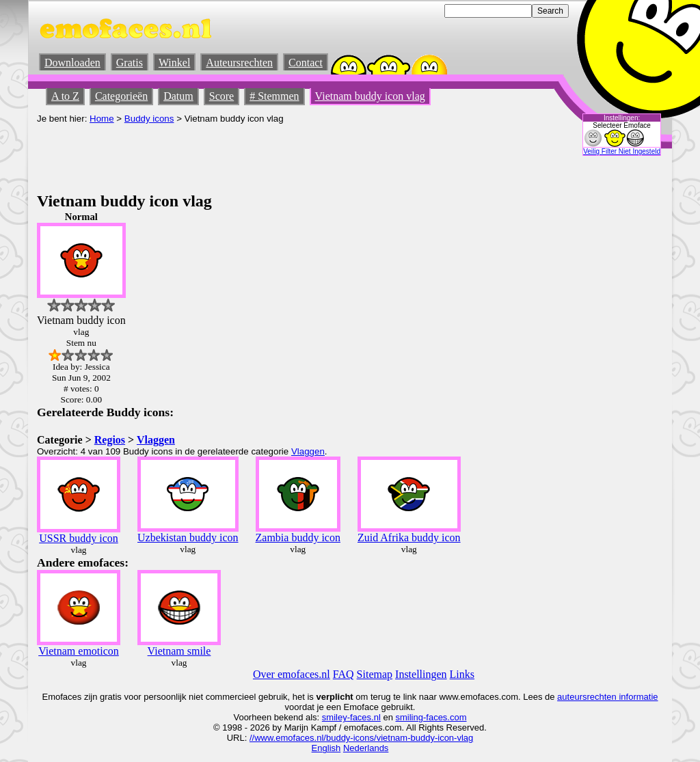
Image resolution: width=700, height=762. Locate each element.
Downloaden (72, 63)
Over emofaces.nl (292, 674)
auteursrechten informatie (607, 697)
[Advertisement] (286, 154)
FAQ (344, 674)
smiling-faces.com (431, 717)
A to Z (65, 96)
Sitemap (375, 674)
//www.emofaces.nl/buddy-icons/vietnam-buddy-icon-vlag (361, 738)
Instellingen (421, 674)
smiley (335, 717)
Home (102, 119)
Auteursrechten (239, 63)
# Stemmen (274, 96)
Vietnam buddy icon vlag (370, 96)
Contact (306, 63)
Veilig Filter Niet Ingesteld (622, 151)
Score (221, 96)
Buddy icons (149, 119)
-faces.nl (364, 717)
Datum (178, 96)
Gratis (130, 63)
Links (462, 674)
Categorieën (121, 96)
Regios (110, 440)
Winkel (174, 63)
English (326, 748)
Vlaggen (156, 440)
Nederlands (366, 748)
